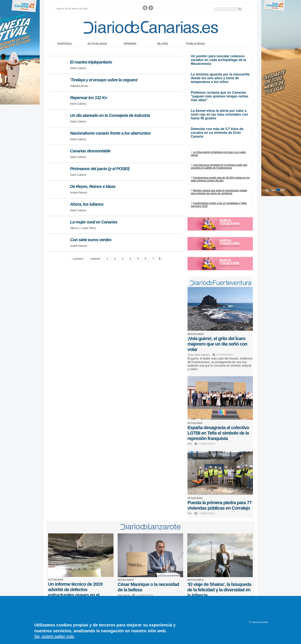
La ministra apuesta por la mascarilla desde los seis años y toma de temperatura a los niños (220, 78)
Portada (65, 44)
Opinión (130, 44)
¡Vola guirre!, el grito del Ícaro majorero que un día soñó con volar (217, 344)
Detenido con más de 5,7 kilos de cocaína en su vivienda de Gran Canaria (217, 133)
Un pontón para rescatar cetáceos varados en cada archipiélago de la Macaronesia (219, 60)
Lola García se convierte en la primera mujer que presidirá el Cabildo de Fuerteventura (219, 166)
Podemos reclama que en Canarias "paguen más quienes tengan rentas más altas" (220, 96)
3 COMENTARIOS (207, 444)
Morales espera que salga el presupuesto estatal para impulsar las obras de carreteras (219, 192)
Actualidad (97, 44)
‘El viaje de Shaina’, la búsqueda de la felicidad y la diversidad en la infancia (219, 590)
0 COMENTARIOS (224, 355)
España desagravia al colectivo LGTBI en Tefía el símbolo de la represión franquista (218, 433)
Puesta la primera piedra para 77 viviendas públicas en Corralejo (220, 505)
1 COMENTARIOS (207, 513)
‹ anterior (95, 259)
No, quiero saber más (54, 639)
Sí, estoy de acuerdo (259, 624)
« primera (78, 259)
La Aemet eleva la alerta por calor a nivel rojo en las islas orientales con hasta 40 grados (219, 114)
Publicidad (195, 44)
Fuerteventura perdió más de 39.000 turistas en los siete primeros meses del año (220, 179)
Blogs (163, 44)
